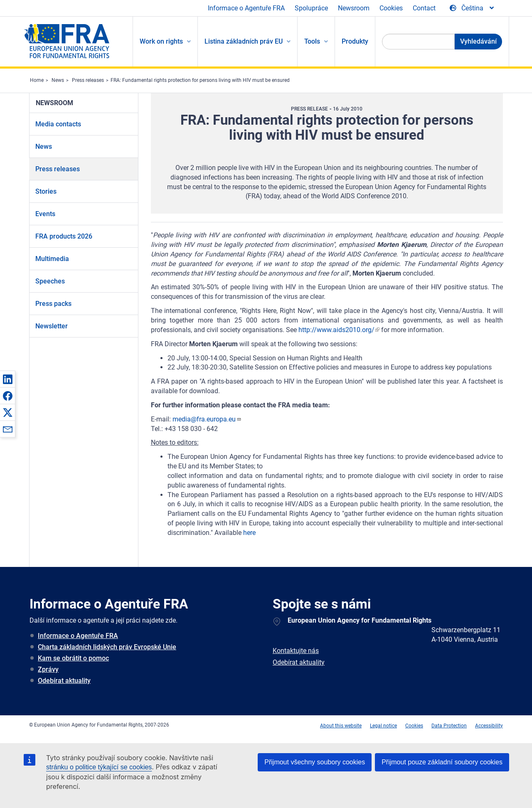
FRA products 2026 (64, 236)
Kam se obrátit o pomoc (73, 658)
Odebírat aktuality (64, 681)
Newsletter (52, 326)
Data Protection (449, 726)
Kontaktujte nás (296, 651)
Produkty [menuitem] (355, 41)
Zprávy (48, 669)
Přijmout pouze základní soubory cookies (442, 762)
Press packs (53, 304)
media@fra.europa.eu (207, 419)
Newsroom (354, 8)
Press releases (88, 80)
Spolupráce (311, 8)
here (249, 533)
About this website (341, 726)
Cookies (391, 8)
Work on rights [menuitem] (161, 41)
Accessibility (489, 726)
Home (37, 80)
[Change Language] (472, 8)
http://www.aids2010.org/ (336, 330)
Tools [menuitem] (312, 41)
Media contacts (58, 124)
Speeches (50, 281)
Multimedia (52, 259)
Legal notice (383, 726)
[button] (7, 379)
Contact (424, 8)
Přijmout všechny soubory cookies (315, 762)
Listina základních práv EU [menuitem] (244, 41)
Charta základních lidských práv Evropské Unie (107, 647)
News (58, 80)
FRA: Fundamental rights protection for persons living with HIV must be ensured (200, 80)
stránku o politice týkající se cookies (99, 767)
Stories (46, 191)
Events (45, 214)
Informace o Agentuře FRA (246, 8)
